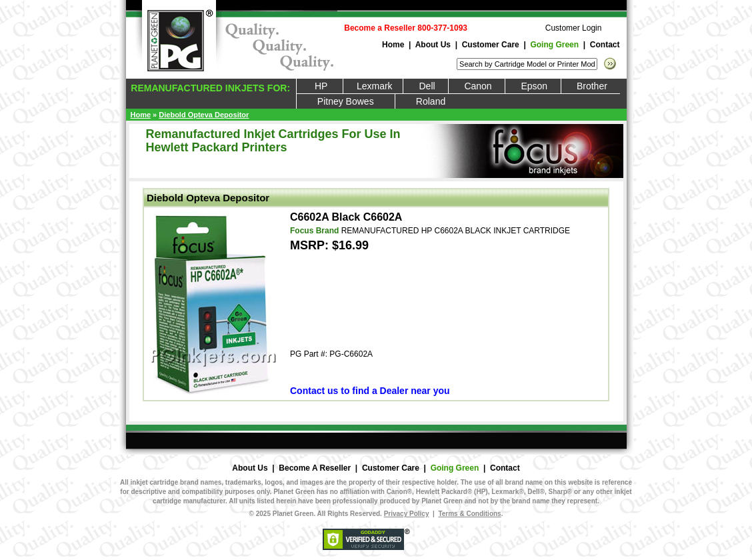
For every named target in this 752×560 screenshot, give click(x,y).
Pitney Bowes (346, 101)
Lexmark (373, 86)
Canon (477, 86)
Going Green (554, 45)
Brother (591, 86)
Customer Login (574, 28)
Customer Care (491, 45)
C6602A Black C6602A (346, 217)
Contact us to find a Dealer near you (370, 391)
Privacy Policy (407, 514)
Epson (533, 86)
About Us (433, 45)
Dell (426, 86)
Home (393, 45)
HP (320, 86)
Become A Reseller (315, 468)
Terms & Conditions (469, 514)
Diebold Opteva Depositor (204, 115)
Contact (605, 45)
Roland (431, 101)
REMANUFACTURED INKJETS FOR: (209, 88)
